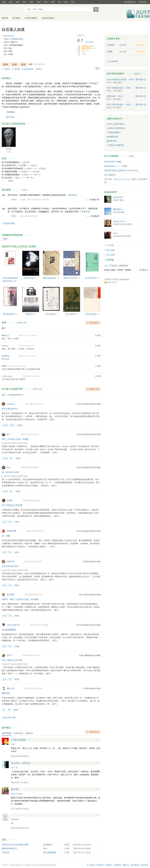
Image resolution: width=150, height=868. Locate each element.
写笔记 (7, 69)
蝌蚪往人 (6, 335)
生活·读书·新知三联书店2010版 (89, 404)
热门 (4, 328)
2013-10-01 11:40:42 (17, 366)
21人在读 (110, 245)
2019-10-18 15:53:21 (28, 356)
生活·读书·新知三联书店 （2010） (121, 80)
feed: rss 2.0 (112, 282)
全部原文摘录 (9, 223)
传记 (106, 175)
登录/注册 (143, 2)
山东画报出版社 (17, 39)
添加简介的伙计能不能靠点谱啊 (15, 845)
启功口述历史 (91, 314)
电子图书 (16, 18)
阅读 (53, 2)
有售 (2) (141, 88)
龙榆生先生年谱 (70, 278)
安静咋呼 (11, 561)
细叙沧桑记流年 (50, 278)
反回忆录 (29, 314)
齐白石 (11, 36)
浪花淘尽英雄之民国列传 (115, 170)
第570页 (15, 789)
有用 (99, 335)
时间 (66, 2)
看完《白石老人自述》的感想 (15, 439)
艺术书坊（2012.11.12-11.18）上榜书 (120, 179)
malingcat (11, 404)
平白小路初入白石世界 (12, 660)
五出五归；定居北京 (21, 763)
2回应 (17, 522)
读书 (11, 2)
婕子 (9, 434)
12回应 (20, 425)
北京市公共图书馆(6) (115, 124)
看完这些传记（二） (113, 166)
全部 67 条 (22, 323)
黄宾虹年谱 (29, 278)
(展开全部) (10, 117)
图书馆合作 (135, 865)
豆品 (73, 2)
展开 (52, 419)
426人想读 (110, 255)
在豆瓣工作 (100, 865)
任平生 (14, 200)
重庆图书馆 (111, 141)
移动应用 (145, 865)
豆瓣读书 (12, 10)
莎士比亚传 (70, 314)
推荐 (97, 68)
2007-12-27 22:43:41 (28, 335)
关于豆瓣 (90, 865)
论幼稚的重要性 (9, 630)
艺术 (5, 239)
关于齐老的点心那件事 (12, 505)
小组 (46, 2)
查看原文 (73, 195)
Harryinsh (15, 819)
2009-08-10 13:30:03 (31, 376)
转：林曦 (6, 536)
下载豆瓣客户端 (129, 2)
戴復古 (50, 845)
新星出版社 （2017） (116, 96)
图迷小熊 (11, 688)
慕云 (9, 467)
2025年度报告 (48, 18)
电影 (18, 2)
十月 (13, 744)
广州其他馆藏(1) (114, 132)
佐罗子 (10, 655)
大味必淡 (6, 852)
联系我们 (109, 865)
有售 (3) (141, 105)
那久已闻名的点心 (10, 409)
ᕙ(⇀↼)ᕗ (14, 768)
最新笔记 (29, 733)
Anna (115, 233)
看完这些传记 (110, 162)
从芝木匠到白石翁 (10, 566)
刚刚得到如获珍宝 (9, 848)
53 (6, 425)
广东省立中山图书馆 (115, 145)
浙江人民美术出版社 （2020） (120, 105)
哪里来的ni (118, 209)
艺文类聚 (11, 595)
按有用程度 (7, 733)
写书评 (17, 69)
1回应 (17, 552)
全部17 (137, 74)
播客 (32, 2)
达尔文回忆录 (91, 278)
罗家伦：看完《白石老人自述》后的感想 (20, 599)
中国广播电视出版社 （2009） (120, 88)
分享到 (38, 69)
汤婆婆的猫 (52, 852)
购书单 (5, 18)
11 (6, 491)
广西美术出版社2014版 (92, 562)
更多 (11, 181)
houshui (5, 346)
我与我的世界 (9, 314)
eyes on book (16, 794)
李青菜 (10, 500)
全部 (25, 190)
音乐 (25, 2)
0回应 (18, 491)
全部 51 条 (37, 389)
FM (59, 2)
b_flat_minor (7, 376)
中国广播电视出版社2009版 (90, 655)
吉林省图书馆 (112, 137)
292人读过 (110, 250)
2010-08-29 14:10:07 (27, 346)
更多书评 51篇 (9, 718)
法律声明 (117, 865)
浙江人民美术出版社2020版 (90, 595)
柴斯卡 (5, 366)
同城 (39, 2)
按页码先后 (19, 733)
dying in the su (119, 221)
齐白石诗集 (50, 314)
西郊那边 (6, 356)
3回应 (18, 458)
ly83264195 (118, 197)
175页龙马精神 (18, 740)
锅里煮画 (6, 693)
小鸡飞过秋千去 (13, 625)
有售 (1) (141, 80)
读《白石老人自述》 (11, 472)
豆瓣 (4, 2)
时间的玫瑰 (11, 531)
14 (6, 458)
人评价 (89, 42)
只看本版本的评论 (16, 395)
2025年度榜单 (31, 18)
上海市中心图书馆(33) (116, 128)
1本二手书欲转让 (111, 266)
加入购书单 (28, 69)
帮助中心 (126, 865)
